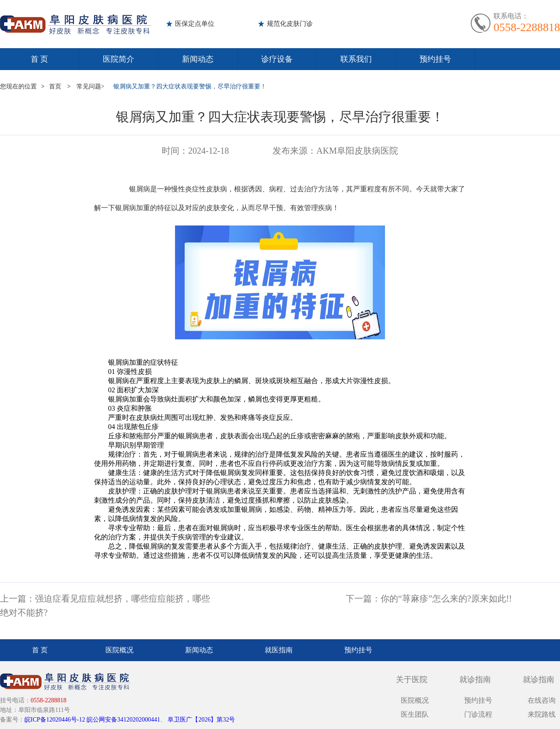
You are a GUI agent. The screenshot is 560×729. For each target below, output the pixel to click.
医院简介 (119, 59)
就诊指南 (475, 680)
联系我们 (356, 59)
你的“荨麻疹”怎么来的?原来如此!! (446, 599)
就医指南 (279, 650)
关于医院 (412, 680)
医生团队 (415, 714)
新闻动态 (198, 59)
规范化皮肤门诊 (290, 24)
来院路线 (542, 714)
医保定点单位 (195, 24)
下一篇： (363, 599)
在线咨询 (542, 700)
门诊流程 (478, 714)
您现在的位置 (18, 86)
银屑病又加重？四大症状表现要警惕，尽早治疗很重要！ (190, 86)
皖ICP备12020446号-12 (55, 720)
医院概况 (119, 650)
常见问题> (91, 86)
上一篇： (17, 599)
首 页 (40, 59)
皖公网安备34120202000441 (123, 720)
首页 (55, 86)
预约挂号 (435, 59)
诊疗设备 (277, 59)
